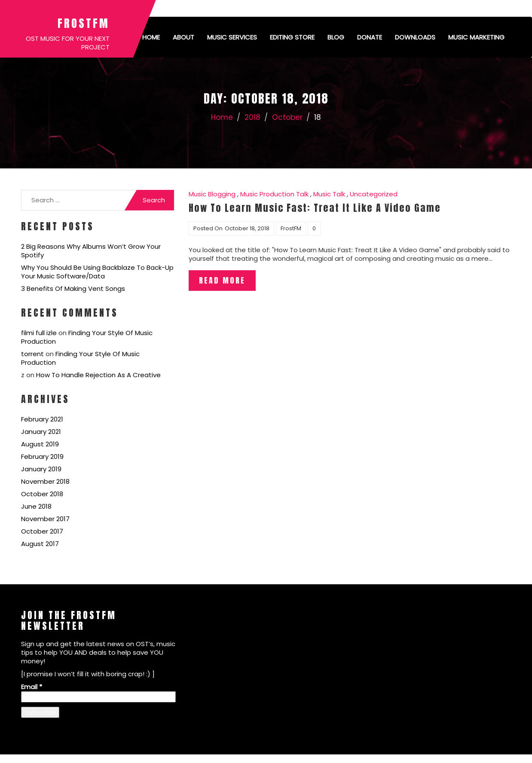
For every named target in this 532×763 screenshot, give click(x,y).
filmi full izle (39, 333)
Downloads (415, 37)
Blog (336, 37)
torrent (32, 354)
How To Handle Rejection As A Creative (98, 375)
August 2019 (40, 444)
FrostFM (84, 23)
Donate (370, 37)
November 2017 (45, 519)
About (183, 37)
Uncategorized (374, 194)
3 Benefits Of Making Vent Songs (73, 288)
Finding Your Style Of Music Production (87, 337)
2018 (252, 117)
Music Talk (329, 194)
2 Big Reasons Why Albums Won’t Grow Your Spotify (91, 251)
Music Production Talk (274, 194)
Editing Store (292, 37)
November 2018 (45, 481)
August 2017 (40, 544)
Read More (222, 280)
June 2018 (36, 506)
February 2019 (42, 456)
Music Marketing (476, 37)
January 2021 (41, 432)
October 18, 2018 (247, 228)
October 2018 (42, 494)
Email (32, 687)
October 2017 (42, 531)
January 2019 (41, 469)
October (287, 117)
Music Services (232, 37)
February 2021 (42, 419)
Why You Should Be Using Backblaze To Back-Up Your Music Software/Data (97, 272)
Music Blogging (212, 194)
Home (151, 37)
